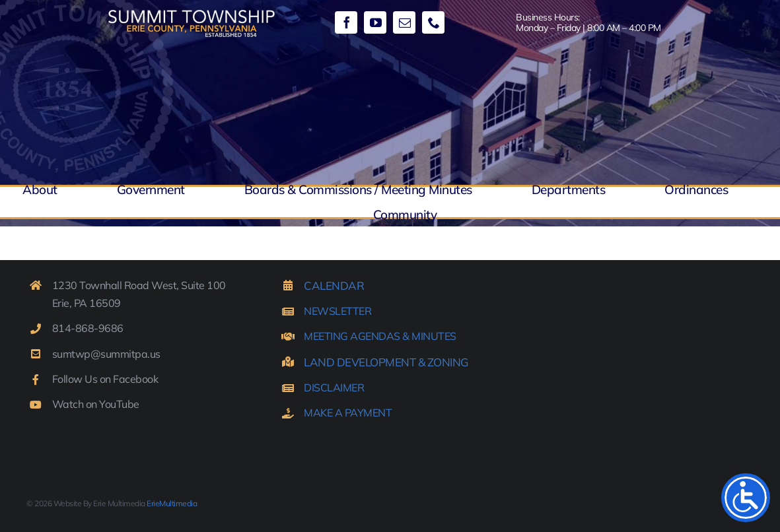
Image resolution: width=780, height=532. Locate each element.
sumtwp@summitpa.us (106, 354)
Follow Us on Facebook (105, 379)
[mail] (404, 22)
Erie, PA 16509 (87, 303)
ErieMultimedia (172, 503)
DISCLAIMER (334, 387)
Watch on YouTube (96, 404)
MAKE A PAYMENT (348, 413)
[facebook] (346, 22)
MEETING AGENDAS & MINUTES (380, 336)
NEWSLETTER (337, 311)
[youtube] (375, 22)
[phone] (433, 22)
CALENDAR (334, 285)
